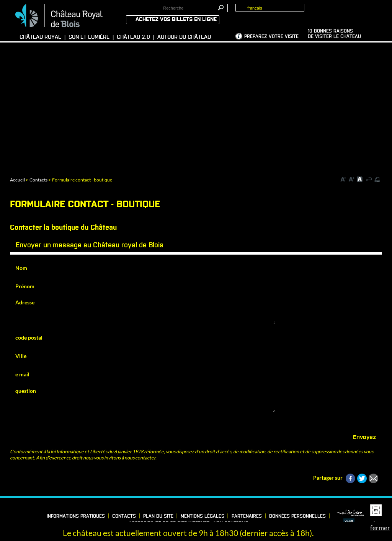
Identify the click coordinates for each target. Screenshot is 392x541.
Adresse (25, 302)
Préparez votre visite (271, 37)
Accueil (17, 180)
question (26, 391)
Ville (21, 356)
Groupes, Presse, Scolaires (344, 12)
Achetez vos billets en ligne (176, 20)
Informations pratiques (76, 516)
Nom (21, 268)
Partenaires (247, 516)
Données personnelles (297, 516)
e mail (22, 374)
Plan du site (158, 516)
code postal (29, 338)
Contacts (38, 180)
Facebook (7, 515)
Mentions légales (203, 516)
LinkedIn (19, 515)
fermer (380, 528)
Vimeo (31, 515)
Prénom (25, 286)
